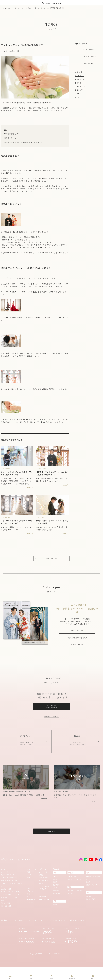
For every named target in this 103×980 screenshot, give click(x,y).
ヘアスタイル (43, 893)
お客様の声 (79, 92)
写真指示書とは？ (11, 134)
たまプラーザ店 (73, 889)
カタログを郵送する (77, 646)
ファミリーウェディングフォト (11, 905)
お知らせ (78, 85)
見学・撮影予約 (51, 709)
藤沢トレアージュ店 (74, 892)
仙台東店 (89, 909)
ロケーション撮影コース (9, 890)
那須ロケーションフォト (9, 893)
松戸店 (55, 918)
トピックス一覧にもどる (51, 559)
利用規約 (22, 933)
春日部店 (71, 906)
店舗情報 (56, 882)
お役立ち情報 (15, 51)
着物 (29, 890)
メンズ (29, 893)
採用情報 (13, 933)
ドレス (29, 888)
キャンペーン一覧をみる (89, 57)
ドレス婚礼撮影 (6, 919)
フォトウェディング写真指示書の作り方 (51, 8)
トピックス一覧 (31, 8)
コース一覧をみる (89, 50)
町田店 (55, 901)
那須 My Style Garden (93, 898)
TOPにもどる (51, 844)
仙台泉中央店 (90, 912)
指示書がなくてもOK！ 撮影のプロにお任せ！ (22, 142)
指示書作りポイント (12, 138)
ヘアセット (79, 95)
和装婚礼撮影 (5, 916)
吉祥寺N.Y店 (57, 889)
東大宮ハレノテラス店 (75, 903)
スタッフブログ (80, 88)
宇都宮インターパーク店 (93, 891)
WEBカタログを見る (77, 632)
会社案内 (4, 933)
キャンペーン (80, 78)
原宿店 (55, 895)
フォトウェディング (9, 103)
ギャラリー (31, 904)
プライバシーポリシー (36, 933)
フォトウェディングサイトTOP (14, 8)
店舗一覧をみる (89, 65)
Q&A (29, 909)
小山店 (88, 895)
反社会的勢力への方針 (77, 933)
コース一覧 (5, 885)
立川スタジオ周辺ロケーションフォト (13, 897)
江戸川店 (56, 898)
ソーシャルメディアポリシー (57, 933)
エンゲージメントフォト (9, 910)
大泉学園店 (56, 906)
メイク (77, 99)
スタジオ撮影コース (8, 888)
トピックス (43, 882)
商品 (29, 907)
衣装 (29, 885)
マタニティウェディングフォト (11, 907)
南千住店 (56, 903)
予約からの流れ (51, 720)
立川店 (55, 892)
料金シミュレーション (32, 914)
